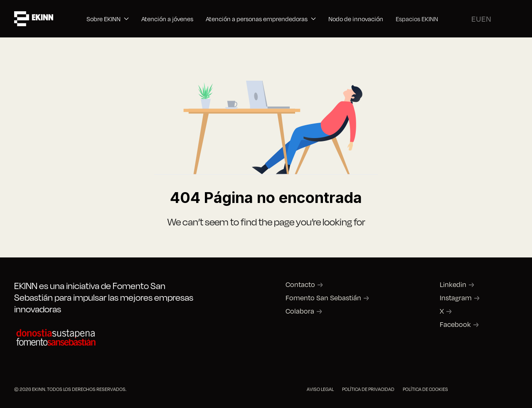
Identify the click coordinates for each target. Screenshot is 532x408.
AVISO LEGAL (320, 389)
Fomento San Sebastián (323, 298)
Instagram (456, 298)
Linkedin (453, 284)
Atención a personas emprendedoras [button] (261, 19)
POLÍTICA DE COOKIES (425, 389)
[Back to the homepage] (34, 19)
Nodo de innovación (356, 19)
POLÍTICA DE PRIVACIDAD (368, 389)
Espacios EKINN (417, 19)
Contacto (300, 284)
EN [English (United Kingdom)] (486, 19)
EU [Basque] (476, 19)
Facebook (455, 324)
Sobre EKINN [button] (108, 19)
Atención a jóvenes (167, 19)
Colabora (300, 311)
